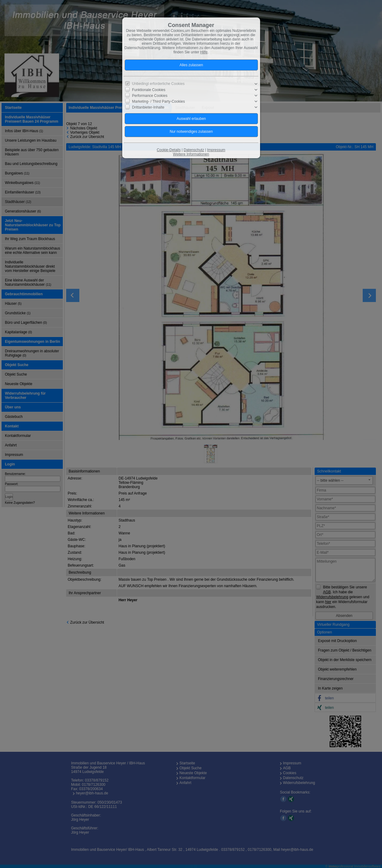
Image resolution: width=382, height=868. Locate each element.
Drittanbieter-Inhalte (148, 107)
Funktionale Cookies (149, 90)
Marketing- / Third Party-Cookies (159, 101)
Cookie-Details (169, 150)
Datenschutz (194, 150)
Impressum (216, 150)
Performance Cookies (150, 96)
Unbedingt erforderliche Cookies (158, 84)
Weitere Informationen (191, 154)
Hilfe (204, 52)
